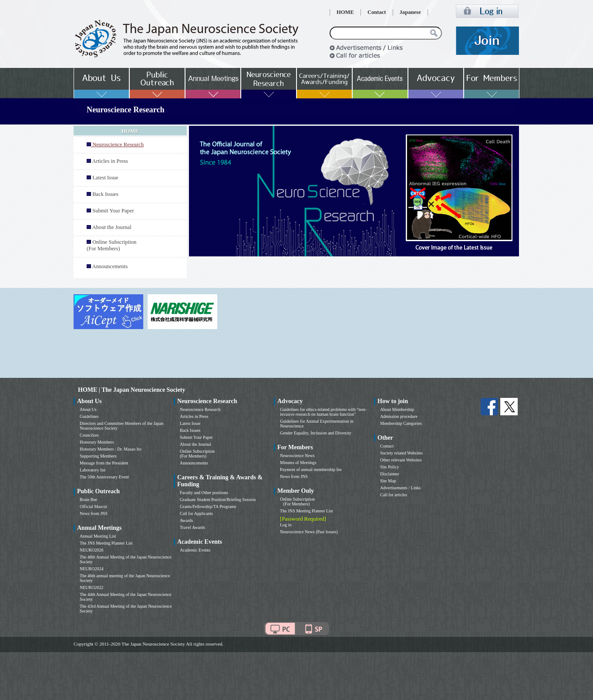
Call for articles (394, 495)
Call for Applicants (196, 513)
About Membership (397, 409)
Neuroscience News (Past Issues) (309, 532)
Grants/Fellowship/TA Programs (208, 506)
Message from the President (104, 463)
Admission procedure (399, 416)
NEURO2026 (91, 550)
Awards (186, 520)
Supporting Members (98, 456)
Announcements (110, 266)
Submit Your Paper (113, 211)
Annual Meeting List (98, 536)
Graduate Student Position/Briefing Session (218, 500)
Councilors (89, 435)
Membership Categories (401, 423)
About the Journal (111, 227)
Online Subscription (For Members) (111, 245)
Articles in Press (110, 161)
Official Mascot (93, 506)
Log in (286, 525)
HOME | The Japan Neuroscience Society (131, 390)
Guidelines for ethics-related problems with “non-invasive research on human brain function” (323, 412)
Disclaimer (390, 474)
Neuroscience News (297, 456)
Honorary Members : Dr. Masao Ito (111, 449)
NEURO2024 (91, 569)
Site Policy (390, 467)
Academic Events (195, 550)
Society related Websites (401, 453)
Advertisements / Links (400, 488)
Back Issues (105, 194)
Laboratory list (93, 470)
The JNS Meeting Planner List (106, 543)
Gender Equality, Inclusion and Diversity (316, 433)
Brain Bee (88, 500)
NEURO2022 (91, 587)
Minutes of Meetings (298, 463)
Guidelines (89, 416)
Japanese (410, 12)
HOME (345, 12)
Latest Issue (105, 178)
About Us (88, 409)
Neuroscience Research (200, 409)
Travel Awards (192, 527)
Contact (377, 12)
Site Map (388, 481)
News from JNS (94, 513)
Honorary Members (97, 442)
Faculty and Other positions (204, 493)
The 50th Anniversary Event (104, 477)
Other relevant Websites (401, 460)
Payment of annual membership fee (311, 469)
